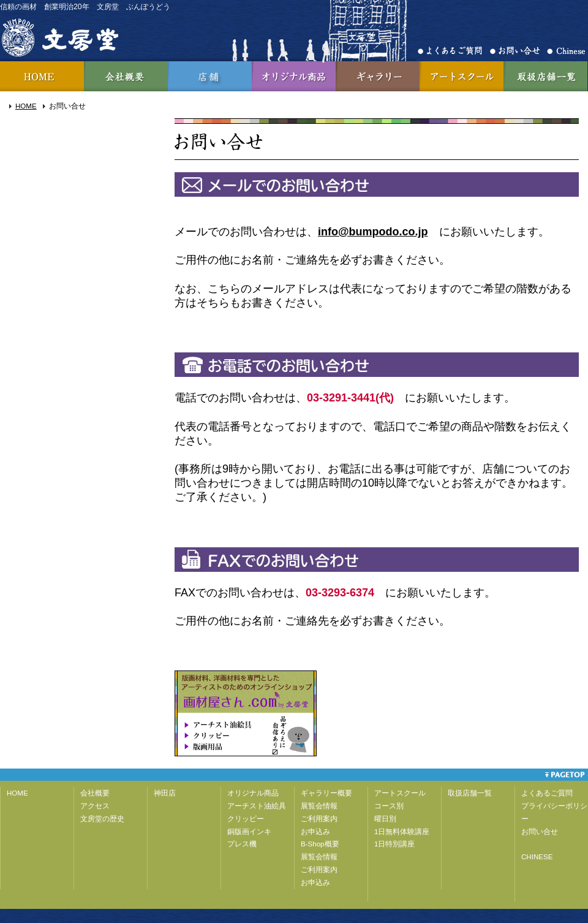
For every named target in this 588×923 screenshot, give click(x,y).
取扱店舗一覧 (545, 76)
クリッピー (246, 819)
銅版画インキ (249, 832)
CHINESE (537, 857)
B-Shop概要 (320, 844)
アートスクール (462, 76)
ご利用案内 (319, 819)
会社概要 (126, 76)
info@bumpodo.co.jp (373, 232)
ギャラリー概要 (326, 793)
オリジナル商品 (294, 76)
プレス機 (242, 844)
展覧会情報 (319, 806)
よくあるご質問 (454, 51)
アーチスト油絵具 (257, 806)
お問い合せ (540, 832)
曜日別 (385, 819)
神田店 (210, 76)
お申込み (315, 832)
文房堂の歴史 (102, 819)
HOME (42, 76)
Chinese (566, 51)
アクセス (95, 806)
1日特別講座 (394, 844)
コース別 (389, 806)
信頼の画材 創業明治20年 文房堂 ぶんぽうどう (85, 7)
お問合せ (518, 51)
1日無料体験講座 (402, 832)
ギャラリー (378, 76)
